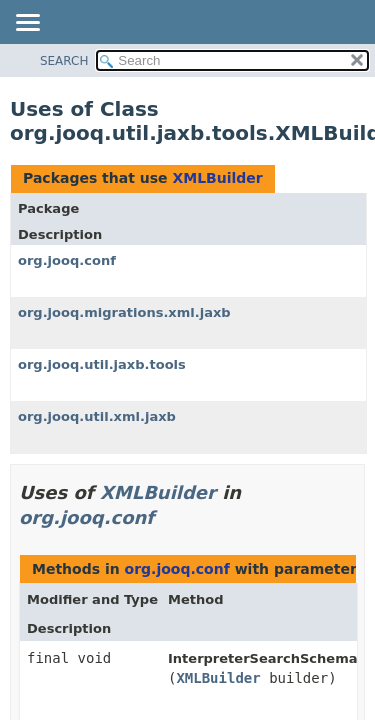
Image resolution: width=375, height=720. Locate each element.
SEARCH (64, 61)
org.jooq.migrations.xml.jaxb (124, 312)
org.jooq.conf (67, 260)
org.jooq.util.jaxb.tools (102, 364)
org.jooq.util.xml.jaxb (97, 416)
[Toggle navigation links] (27, 24)
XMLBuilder (217, 178)
